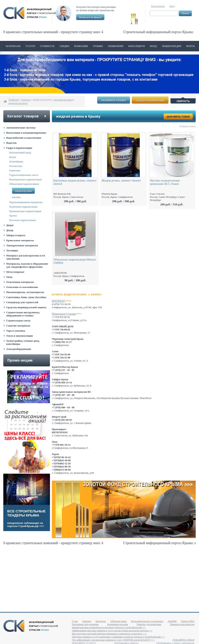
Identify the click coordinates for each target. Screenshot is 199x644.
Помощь (87, 621)
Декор (10, 230)
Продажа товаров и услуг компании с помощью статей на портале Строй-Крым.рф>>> (118, 637)
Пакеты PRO (188, 621)
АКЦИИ (172, 621)
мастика (16, 197)
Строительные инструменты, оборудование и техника (23, 314)
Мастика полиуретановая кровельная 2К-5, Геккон (165, 182)
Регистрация (158, 6)
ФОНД (153, 46)
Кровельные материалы (20, 240)
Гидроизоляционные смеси (24, 175)
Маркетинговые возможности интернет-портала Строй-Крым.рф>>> (109, 627)
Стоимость (47, 46)
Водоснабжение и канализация (24, 138)
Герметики (15, 170)
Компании (81, 46)
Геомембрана (16, 161)
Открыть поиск (188, 126)
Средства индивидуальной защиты (26, 307)
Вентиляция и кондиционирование (26, 133)
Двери (10, 225)
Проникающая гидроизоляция (25, 211)
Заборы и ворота (16, 235)
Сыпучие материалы (18, 326)
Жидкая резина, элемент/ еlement (121, 180)
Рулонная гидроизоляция (23, 220)
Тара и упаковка (16, 331)
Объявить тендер (114, 100)
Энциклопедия (171, 46)
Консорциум (137, 46)
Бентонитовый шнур (20, 153)
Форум (190, 46)
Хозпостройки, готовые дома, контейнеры (23, 342)
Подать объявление (150, 100)
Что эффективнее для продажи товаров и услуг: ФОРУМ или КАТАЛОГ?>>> (113, 640)
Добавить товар (178, 117)
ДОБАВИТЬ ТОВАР (183, 640)
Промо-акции (20, 360)
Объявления (116, 46)
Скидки (64, 46)
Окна (9, 277)
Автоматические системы (21, 128)
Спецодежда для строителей (22, 302)
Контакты (101, 621)
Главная (14, 100)
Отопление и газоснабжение (22, 287)
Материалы (13, 46)
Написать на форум (90, 17)
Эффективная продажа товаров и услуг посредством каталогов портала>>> (112, 630)
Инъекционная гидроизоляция (25, 179)
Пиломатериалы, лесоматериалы (25, 292)
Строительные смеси (18, 321)
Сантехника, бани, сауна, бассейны (26, 297)
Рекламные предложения (85, 624)
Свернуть (183, 101)
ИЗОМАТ (58, 301)
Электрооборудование (19, 349)
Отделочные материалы (20, 282)
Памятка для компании (149, 624)
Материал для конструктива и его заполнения (26, 257)
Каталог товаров (23, 116)
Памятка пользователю (182, 624)
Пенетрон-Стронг (64, 314)
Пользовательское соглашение (147, 621)
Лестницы (12, 250)
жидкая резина (63, 100)
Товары (26, 100)
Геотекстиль (16, 166)
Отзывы (98, 46)
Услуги (30, 46)
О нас (75, 621)
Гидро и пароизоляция (19, 148)
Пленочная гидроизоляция (23, 207)
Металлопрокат (15, 272)
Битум (13, 157)
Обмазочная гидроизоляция (24, 184)
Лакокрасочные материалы (22, 245)
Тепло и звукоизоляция (20, 336)
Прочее (13, 216)
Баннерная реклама (118, 624)
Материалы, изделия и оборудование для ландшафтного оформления (27, 265)
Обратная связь (118, 621)
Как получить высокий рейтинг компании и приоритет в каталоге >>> (109, 634)
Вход (172, 6)
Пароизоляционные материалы (26, 202)
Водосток (11, 143)
